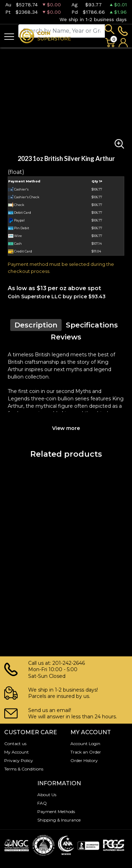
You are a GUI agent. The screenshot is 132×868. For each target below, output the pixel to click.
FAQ (42, 803)
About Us (47, 795)
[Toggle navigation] (9, 36)
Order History (84, 760)
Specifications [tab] (92, 325)
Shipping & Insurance (59, 820)
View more (66, 428)
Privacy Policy (19, 760)
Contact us (15, 744)
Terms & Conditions (24, 769)
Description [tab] (36, 325)
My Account (17, 752)
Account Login (85, 744)
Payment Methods (56, 811)
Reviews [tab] (66, 337)
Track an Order (86, 752)
